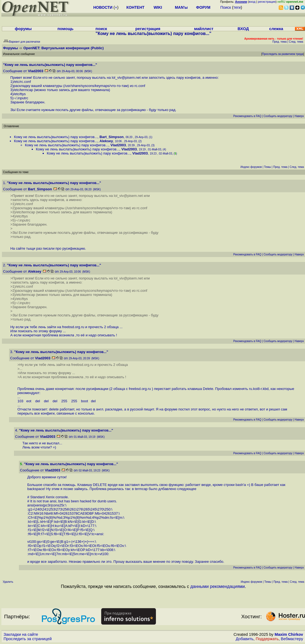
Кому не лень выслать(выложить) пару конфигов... (56, 137)
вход (252, 2)
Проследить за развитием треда (283, 54)
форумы (23, 29)
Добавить (245, 639)
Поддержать (267, 639)
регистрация (267, 2)
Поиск (226, 7)
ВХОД (243, 29)
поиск (101, 29)
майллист (204, 29)
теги (237, 7)
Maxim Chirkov (289, 634)
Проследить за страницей (28, 639)
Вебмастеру (292, 639)
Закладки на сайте (21, 634)
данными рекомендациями (218, 586)
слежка (276, 29)
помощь (66, 29)
